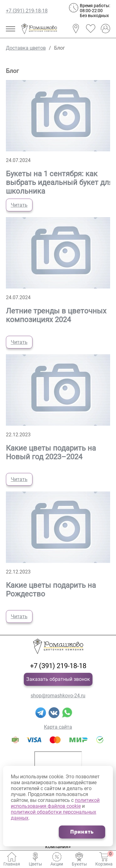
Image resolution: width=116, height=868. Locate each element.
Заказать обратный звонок (58, 679)
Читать (19, 205)
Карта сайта (58, 727)
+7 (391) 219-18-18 (27, 11)
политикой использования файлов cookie (55, 803)
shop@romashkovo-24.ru (58, 696)
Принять (82, 832)
